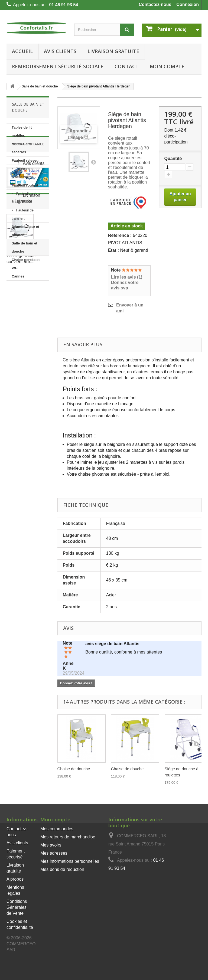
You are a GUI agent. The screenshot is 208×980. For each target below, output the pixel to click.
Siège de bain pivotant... (27, 446)
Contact (127, 66)
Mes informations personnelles (70, 861)
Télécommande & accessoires (26, 173)
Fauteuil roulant (25, 185)
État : (113, 250)
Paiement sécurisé (30, 330)
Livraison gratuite (113, 51)
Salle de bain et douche (25, 247)
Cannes (18, 276)
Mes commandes (57, 829)
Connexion (188, 4)
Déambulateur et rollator (25, 231)
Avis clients (60, 51)
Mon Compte (167, 66)
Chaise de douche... (75, 769)
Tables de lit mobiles (22, 131)
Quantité (173, 159)
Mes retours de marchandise (68, 837)
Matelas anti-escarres (22, 148)
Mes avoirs (51, 845)
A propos (15, 879)
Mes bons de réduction (62, 869)
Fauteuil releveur (26, 160)
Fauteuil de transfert (23, 214)
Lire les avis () (127, 277)
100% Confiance (28, 297)
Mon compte (55, 819)
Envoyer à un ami (130, 308)
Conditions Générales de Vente (17, 907)
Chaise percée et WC (26, 264)
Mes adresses (54, 853)
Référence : (120, 235)
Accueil (22, 51)
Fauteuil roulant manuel (26, 198)
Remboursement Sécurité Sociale (58, 66)
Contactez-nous (155, 4)
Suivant (93, 162)
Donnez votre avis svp (125, 285)
